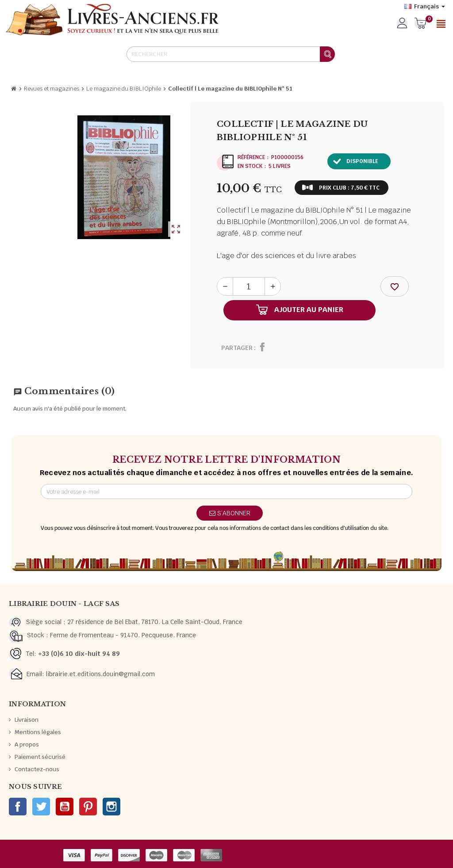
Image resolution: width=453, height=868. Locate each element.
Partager (237, 348)
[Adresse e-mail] (226, 491)
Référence (251, 157)
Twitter (41, 807)
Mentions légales (38, 732)
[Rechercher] (230, 54)
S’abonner (230, 513)
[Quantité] (249, 286)
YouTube (65, 807)
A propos (27, 744)
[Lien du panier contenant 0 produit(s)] (420, 24)
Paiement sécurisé (40, 757)
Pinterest (88, 807)
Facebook (18, 807)
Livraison (27, 720)
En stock (250, 166)
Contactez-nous (37, 769)
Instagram (111, 807)
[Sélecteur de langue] (425, 7)
